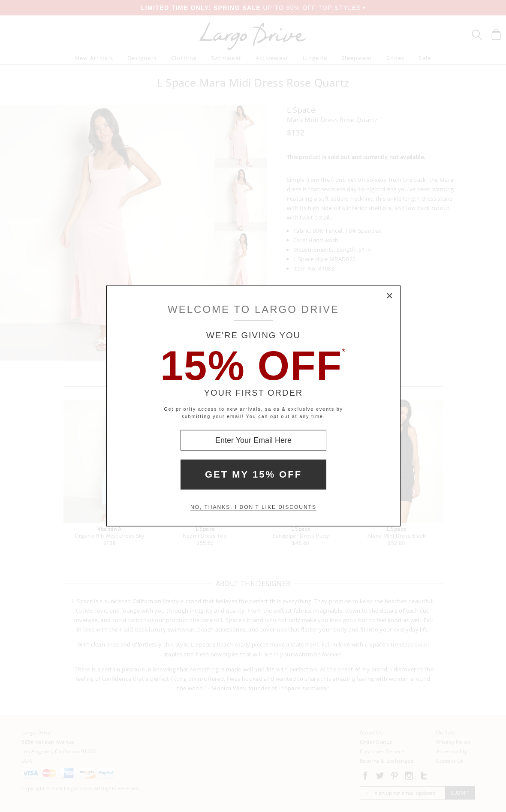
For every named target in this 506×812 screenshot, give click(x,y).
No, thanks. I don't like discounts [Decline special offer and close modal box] (253, 507)
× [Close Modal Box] (390, 296)
